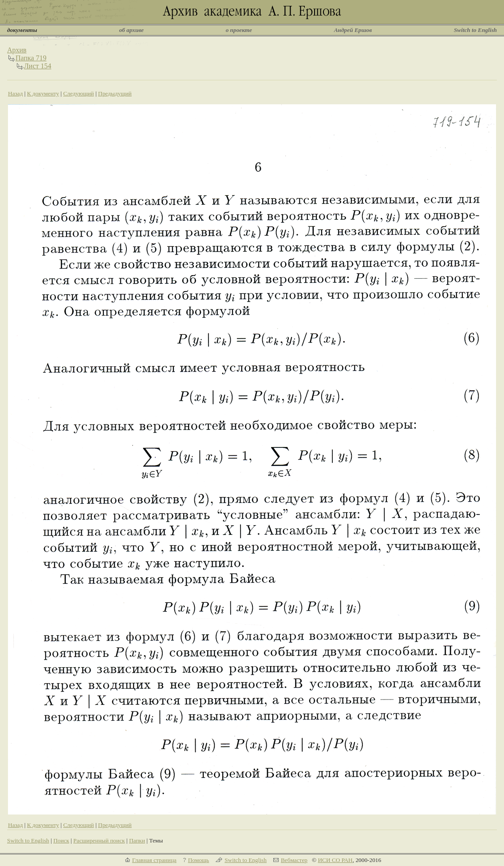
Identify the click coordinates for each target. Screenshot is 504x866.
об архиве (131, 30)
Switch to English (475, 30)
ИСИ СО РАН (335, 860)
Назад (16, 93)
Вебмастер (294, 860)
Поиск (61, 840)
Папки (137, 840)
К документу (43, 93)
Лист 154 (38, 66)
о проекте (239, 30)
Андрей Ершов (353, 30)
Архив (17, 50)
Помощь (199, 860)
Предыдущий (115, 93)
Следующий (78, 93)
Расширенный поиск (99, 840)
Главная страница (154, 860)
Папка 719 (31, 58)
